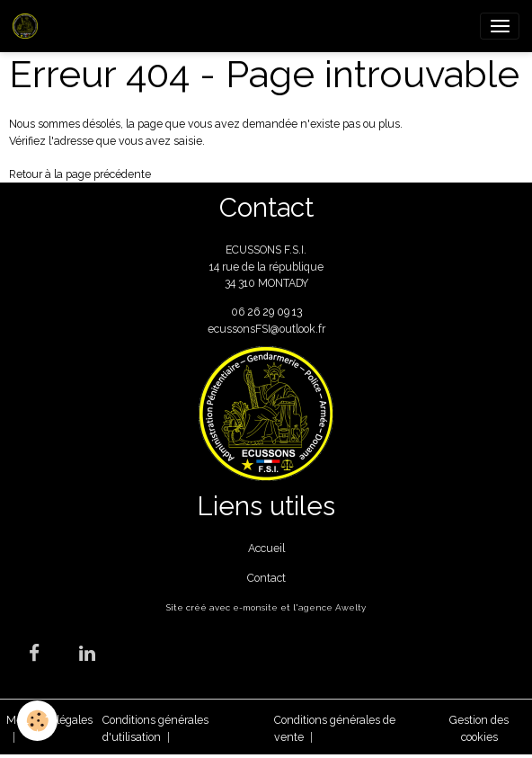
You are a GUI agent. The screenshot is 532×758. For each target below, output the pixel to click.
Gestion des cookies (479, 728)
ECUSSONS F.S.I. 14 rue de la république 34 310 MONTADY (266, 266)
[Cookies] (38, 721)
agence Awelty (332, 607)
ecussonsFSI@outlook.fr (266, 329)
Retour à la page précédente (80, 174)
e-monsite (255, 607)
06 (239, 312)
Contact (266, 578)
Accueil (266, 548)
